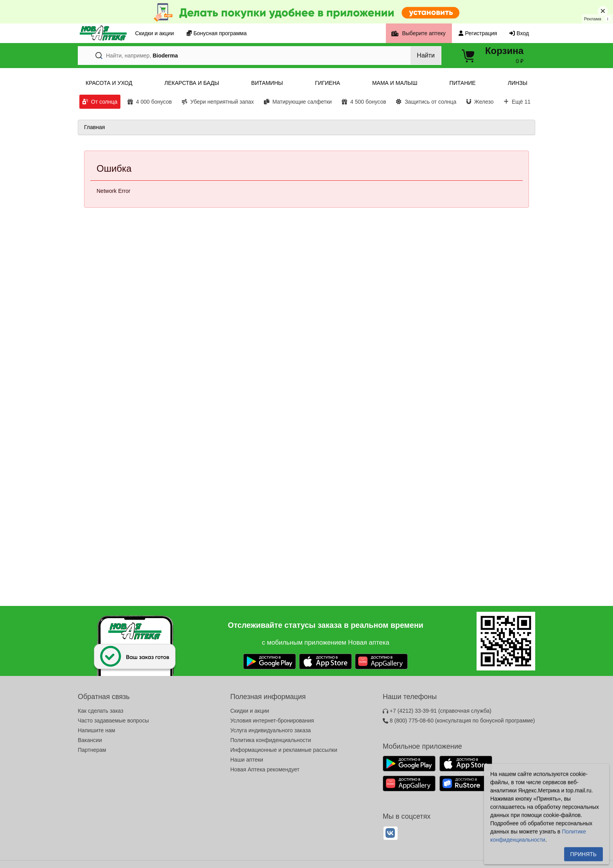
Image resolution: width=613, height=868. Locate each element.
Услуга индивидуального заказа (271, 730)
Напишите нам (96, 730)
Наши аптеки (247, 760)
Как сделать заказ (100, 711)
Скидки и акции (250, 711)
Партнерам (92, 750)
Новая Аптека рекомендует (265, 769)
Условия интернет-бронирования (272, 721)
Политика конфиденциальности (271, 740)
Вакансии (90, 740)
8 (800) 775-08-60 (459, 721)
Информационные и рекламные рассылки (284, 750)
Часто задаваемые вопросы (113, 721)
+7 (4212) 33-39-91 (437, 711)
